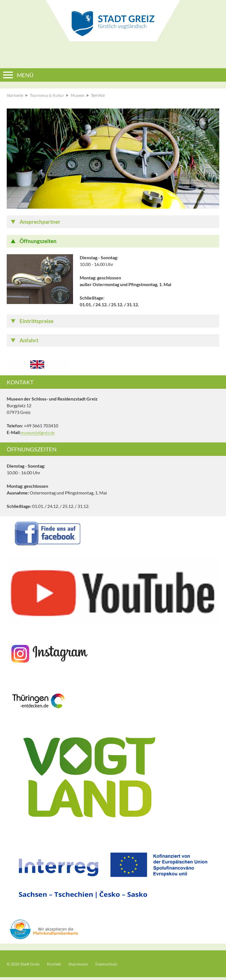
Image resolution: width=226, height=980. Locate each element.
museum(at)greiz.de (40, 435)
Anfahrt (30, 343)
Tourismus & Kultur (51, 95)
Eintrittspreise (38, 323)
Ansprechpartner (41, 222)
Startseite (16, 95)
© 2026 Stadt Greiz (25, 966)
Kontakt (59, 966)
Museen (84, 95)
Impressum (85, 966)
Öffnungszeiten (39, 242)
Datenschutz (116, 966)
